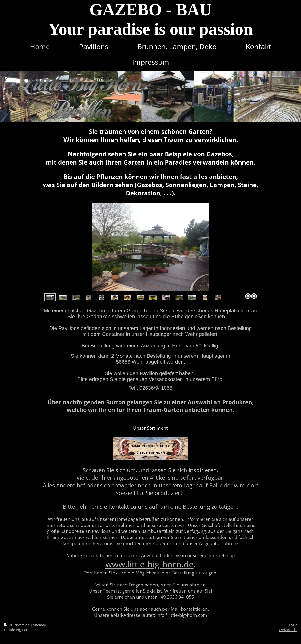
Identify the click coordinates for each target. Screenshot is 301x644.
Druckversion (17, 625)
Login (293, 625)
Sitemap (40, 625)
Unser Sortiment (150, 428)
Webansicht (288, 630)
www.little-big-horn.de (149, 564)
